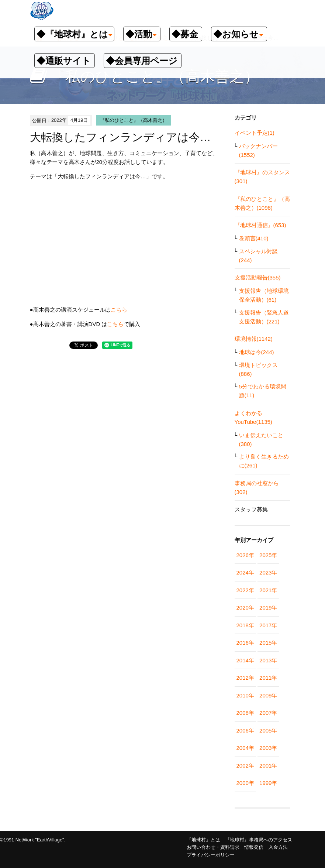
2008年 (245, 713)
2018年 (245, 625)
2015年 (268, 643)
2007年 (268, 713)
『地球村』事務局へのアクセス (259, 840)
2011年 (268, 678)
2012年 (245, 678)
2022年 (245, 590)
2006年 (245, 730)
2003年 (268, 748)
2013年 (268, 660)
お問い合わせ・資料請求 (213, 847)
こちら (119, 310)
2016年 (245, 643)
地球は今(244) (257, 352)
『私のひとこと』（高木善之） (134, 120)
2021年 (268, 590)
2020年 (245, 608)
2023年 (268, 572)
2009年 (268, 695)
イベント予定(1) (255, 133)
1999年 (268, 783)
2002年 (245, 766)
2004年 (245, 748)
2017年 (268, 625)
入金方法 (278, 847)
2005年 (268, 730)
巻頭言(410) (254, 238)
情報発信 (254, 847)
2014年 (245, 660)
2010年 (245, 695)
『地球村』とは (203, 840)
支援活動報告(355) (258, 277)
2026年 (245, 555)
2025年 (268, 555)
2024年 (245, 572)
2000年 (245, 783)
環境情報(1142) (254, 339)
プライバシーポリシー (211, 855)
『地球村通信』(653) (260, 225)
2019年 (268, 608)
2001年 (268, 766)
